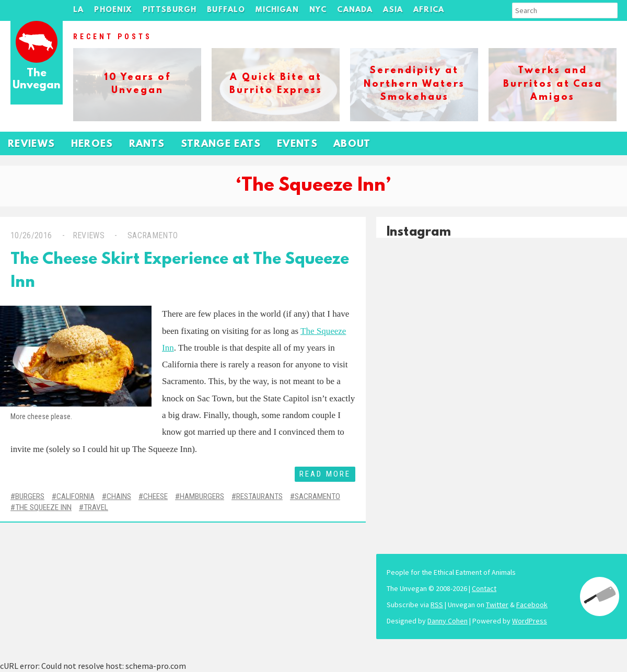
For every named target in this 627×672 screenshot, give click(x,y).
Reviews (32, 144)
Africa (429, 10)
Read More (325, 474)
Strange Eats (221, 144)
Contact (484, 588)
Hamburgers (202, 496)
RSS (437, 605)
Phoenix (113, 10)
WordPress (530, 621)
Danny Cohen (448, 621)
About (352, 144)
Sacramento (152, 235)
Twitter (497, 605)
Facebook (532, 605)
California (76, 496)
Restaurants (259, 496)
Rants (147, 144)
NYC (318, 10)
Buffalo (226, 10)
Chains (119, 496)
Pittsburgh (170, 10)
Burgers (30, 496)
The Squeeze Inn (43, 507)
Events (297, 144)
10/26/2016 (31, 235)
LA (78, 10)
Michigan (277, 10)
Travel (96, 507)
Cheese (155, 496)
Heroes (92, 144)
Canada (355, 10)
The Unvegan (37, 80)
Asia (393, 10)
